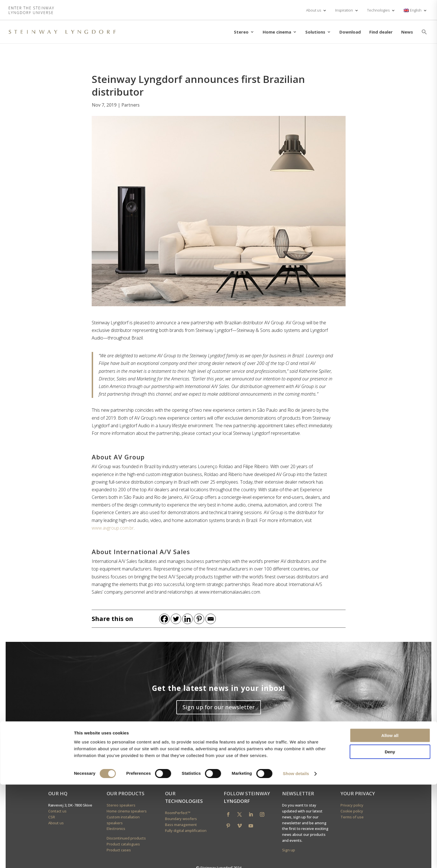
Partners (130, 105)
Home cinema (277, 32)
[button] (424, 32)
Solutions (315, 32)
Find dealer (381, 32)
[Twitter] (176, 619)
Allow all (390, 819)
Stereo (241, 32)
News (407, 32)
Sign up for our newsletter (219, 707)
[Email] (211, 619)
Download (350, 32)
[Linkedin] (187, 619)
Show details (296, 857)
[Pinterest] (199, 619)
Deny (390, 835)
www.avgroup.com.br (113, 528)
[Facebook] (164, 619)
